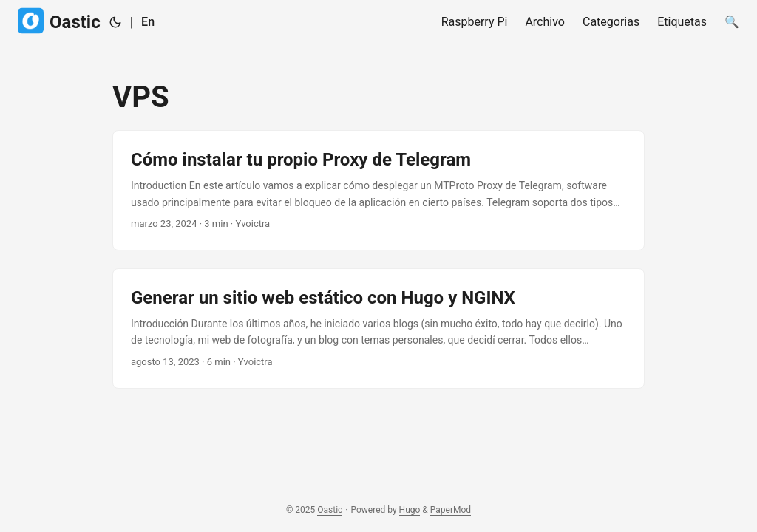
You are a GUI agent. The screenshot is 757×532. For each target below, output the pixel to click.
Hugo (410, 510)
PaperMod (451, 510)
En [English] (148, 22)
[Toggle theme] (115, 22)
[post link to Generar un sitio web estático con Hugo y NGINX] (378, 328)
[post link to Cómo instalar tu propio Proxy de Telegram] (378, 190)
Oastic (59, 21)
